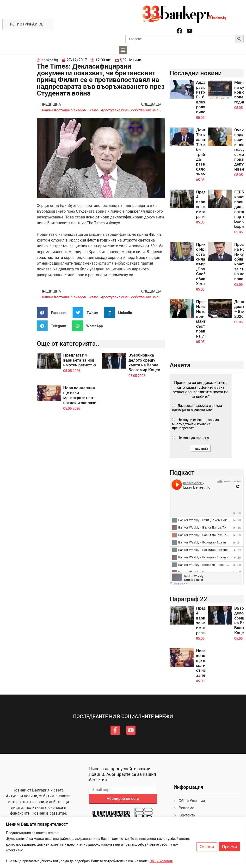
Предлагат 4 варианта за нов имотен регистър (80, 360)
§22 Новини (131, 60)
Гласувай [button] (201, 448)
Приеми (229, 847)
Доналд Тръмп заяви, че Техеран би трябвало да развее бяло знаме (205, 152)
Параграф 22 (188, 599)
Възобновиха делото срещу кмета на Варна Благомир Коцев (144, 362)
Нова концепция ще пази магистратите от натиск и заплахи (80, 395)
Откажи (207, 847)
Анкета (180, 365)
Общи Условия (161, 861)
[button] (123, 50)
